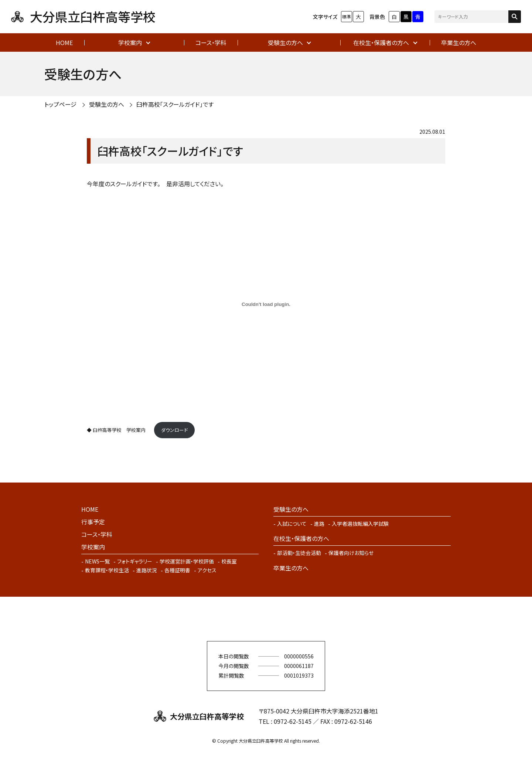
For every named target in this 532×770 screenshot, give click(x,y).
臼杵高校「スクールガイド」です (175, 104)
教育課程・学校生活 (107, 570)
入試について (292, 524)
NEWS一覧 (97, 561)
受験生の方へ (285, 42)
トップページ (60, 104)
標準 (347, 16)
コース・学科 (211, 42)
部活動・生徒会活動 (299, 553)
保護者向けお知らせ (351, 553)
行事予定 (93, 522)
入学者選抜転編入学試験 (360, 524)
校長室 (229, 561)
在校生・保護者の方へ (381, 42)
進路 (319, 524)
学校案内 (130, 42)
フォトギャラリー (135, 561)
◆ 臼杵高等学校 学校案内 (119, 430)
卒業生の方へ (459, 42)
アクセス (207, 570)
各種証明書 (177, 570)
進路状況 (147, 570)
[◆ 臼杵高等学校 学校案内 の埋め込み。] (266, 304)
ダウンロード (174, 430)
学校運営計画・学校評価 (187, 561)
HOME (64, 42)
